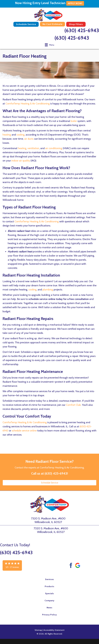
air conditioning (54, 148)
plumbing (48, 290)
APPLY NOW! (75, 3)
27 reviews (15, 567)
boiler (74, 121)
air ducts (29, 139)
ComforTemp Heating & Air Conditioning (28, 104)
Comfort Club (73, 405)
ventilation (33, 148)
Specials (50, 593)
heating (7, 135)
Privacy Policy (49, 615)
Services (50, 579)
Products (49, 586)
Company (50, 601)
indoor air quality (21, 161)
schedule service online (24, 431)
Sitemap (38, 630)
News (49, 608)
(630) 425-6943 (82, 30)
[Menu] (49, 45)
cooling (20, 135)
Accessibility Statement (54, 630)
